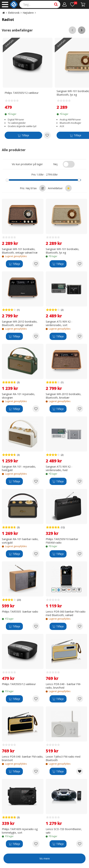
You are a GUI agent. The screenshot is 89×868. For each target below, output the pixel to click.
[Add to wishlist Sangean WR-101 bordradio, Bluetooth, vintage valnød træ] (36, 264)
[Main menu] (5, 5)
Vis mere (45, 858)
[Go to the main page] (4, 13)
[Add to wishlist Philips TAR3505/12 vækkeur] (47, 135)
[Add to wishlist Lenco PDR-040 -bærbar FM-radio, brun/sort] (36, 771)
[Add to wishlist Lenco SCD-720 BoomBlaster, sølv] (80, 844)
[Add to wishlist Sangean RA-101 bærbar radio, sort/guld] (36, 554)
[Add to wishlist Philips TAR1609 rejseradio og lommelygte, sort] (36, 844)
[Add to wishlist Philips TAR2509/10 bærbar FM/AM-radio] (80, 554)
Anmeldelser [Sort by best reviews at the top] (60, 188)
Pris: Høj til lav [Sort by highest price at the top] (33, 188)
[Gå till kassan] (83, 4)
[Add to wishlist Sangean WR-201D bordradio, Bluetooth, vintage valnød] (36, 336)
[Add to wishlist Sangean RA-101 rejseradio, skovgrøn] (36, 409)
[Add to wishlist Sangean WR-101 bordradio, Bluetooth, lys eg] (80, 264)
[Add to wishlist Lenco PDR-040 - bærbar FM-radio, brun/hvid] (80, 699)
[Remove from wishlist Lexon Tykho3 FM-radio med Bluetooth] (80, 771)
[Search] (40, 4)
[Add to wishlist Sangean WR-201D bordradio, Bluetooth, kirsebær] (80, 409)
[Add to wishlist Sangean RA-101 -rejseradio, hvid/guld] (36, 481)
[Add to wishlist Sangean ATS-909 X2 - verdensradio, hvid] (80, 481)
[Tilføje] (23, 136)
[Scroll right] (82, 30)
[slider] (7, 180)
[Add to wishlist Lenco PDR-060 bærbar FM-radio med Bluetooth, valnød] (80, 626)
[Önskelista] (74, 4)
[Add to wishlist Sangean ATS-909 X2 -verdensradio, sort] (80, 336)
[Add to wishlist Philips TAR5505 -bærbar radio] (36, 626)
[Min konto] (65, 4)
